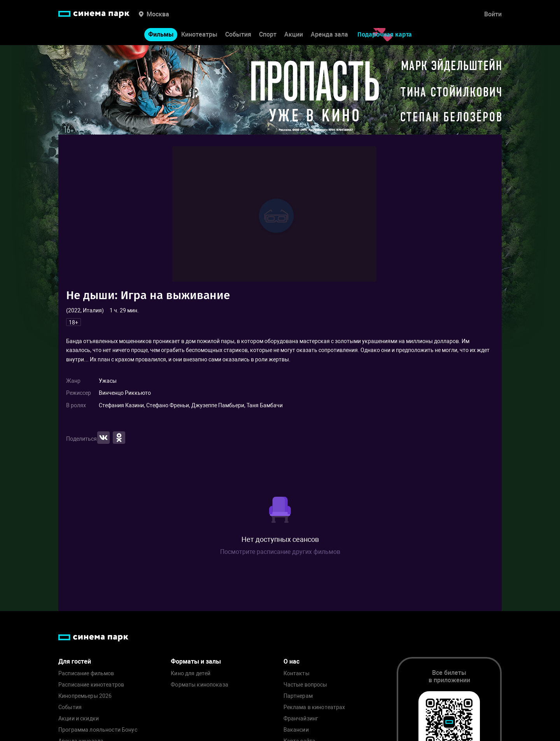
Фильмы (161, 34)
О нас (291, 661)
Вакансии (296, 730)
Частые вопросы (305, 685)
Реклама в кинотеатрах (314, 707)
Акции (294, 34)
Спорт (268, 34)
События (238, 34)
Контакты (297, 674)
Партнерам (298, 696)
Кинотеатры (199, 34)
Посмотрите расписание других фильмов (280, 552)
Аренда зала (329, 34)
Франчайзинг (301, 719)
